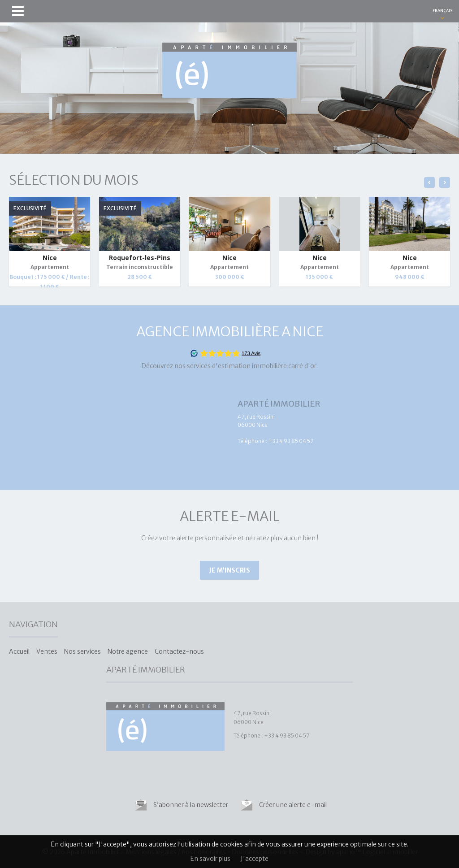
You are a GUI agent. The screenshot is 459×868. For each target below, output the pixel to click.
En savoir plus (210, 859)
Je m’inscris (229, 570)
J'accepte (255, 859)
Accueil (19, 651)
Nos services (82, 651)
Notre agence (128, 651)
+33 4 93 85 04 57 (291, 441)
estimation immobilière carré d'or (267, 366)
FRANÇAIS (442, 11)
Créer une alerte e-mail (293, 805)
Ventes (47, 651)
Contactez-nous (179, 651)
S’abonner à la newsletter (191, 805)
